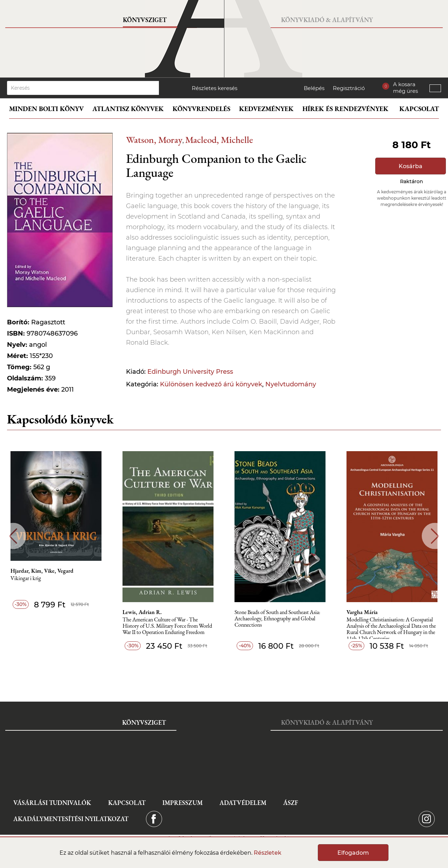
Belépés (314, 88)
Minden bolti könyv (46, 109)
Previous (13, 536)
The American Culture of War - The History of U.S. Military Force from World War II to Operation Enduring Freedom (167, 626)
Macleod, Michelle (219, 140)
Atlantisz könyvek (128, 109)
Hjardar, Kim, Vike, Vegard (42, 571)
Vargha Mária (362, 612)
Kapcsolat (419, 109)
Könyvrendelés (201, 109)
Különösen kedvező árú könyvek (211, 384)
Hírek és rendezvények (345, 109)
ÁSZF (291, 803)
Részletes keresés (215, 88)
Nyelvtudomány (291, 384)
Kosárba (411, 166)
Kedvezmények (266, 109)
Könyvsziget (145, 20)
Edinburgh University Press (190, 372)
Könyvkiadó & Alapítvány (327, 20)
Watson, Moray (154, 140)
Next (435, 536)
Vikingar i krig (26, 578)
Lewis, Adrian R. (142, 612)
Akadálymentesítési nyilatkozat (71, 819)
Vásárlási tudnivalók (52, 803)
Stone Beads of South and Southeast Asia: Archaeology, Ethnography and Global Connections (277, 619)
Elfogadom (353, 853)
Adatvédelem (243, 803)
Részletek (268, 853)
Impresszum (183, 803)
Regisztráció (349, 88)
